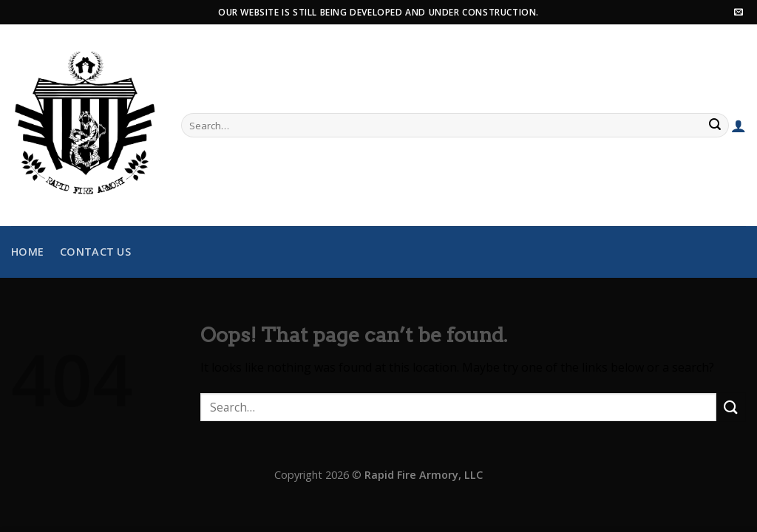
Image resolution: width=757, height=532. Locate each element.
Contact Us (95, 252)
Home (27, 252)
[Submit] (716, 126)
